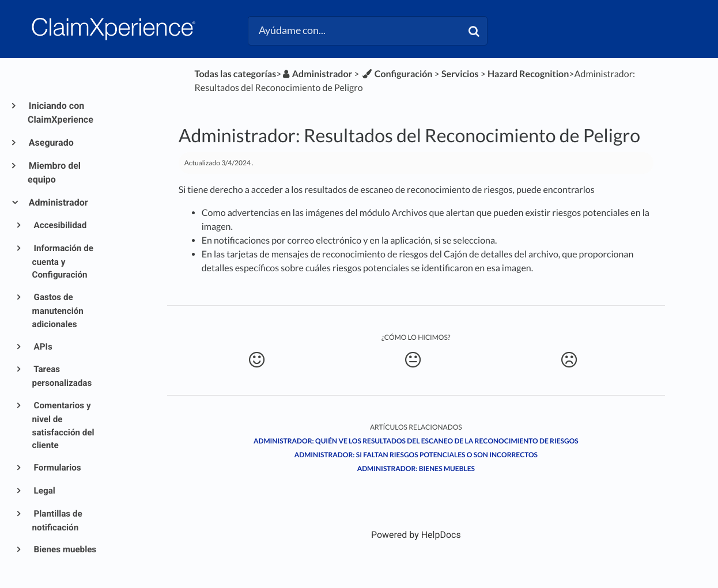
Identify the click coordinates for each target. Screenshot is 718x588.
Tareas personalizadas (62, 376)
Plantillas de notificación (57, 521)
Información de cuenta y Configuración (63, 262)
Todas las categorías (236, 74)
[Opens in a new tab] (416, 535)
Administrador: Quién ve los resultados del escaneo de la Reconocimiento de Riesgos (416, 441)
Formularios (57, 468)
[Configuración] (397, 74)
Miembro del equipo (54, 172)
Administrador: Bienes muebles (416, 468)
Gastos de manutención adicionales (58, 311)
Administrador (58, 202)
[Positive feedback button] (257, 360)
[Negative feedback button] (569, 360)
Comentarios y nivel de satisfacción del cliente (63, 425)
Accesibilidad (60, 225)
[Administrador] (317, 74)
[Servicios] (460, 74)
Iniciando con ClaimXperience (61, 113)
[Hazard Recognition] (528, 74)
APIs (42, 347)
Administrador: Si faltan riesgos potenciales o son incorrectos (416, 455)
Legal (44, 491)
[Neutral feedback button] (413, 360)
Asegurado (51, 143)
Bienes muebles (65, 549)
